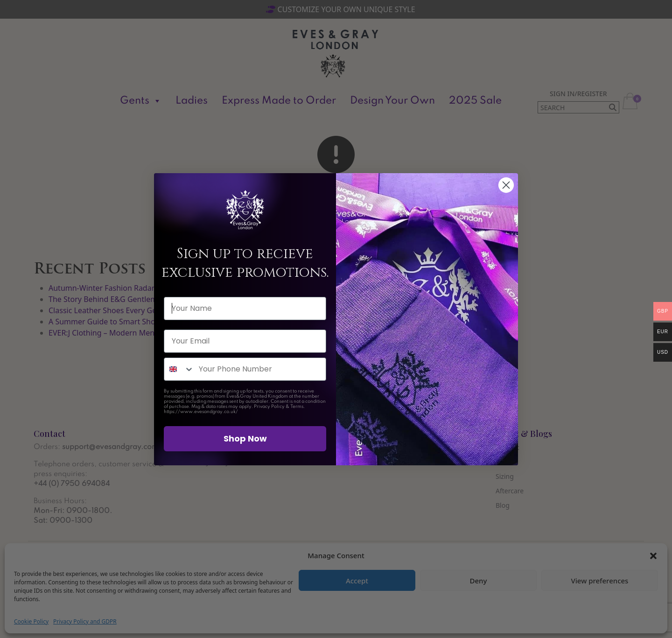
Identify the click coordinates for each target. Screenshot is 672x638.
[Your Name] (245, 308)
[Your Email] (245, 341)
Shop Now (245, 438)
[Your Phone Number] (260, 369)
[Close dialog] (506, 185)
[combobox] (179, 369)
